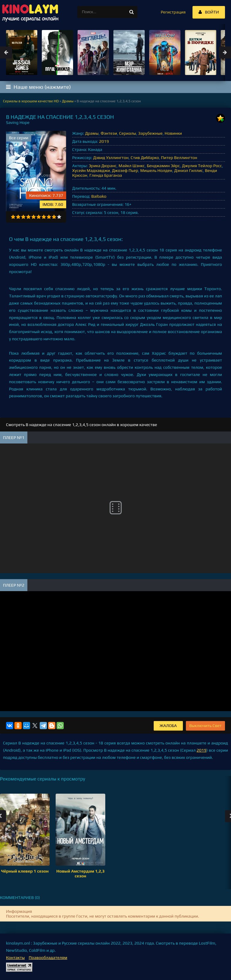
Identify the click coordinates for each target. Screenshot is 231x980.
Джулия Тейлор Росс (202, 166)
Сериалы (128, 133)
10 (59, 217)
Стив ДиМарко (145, 158)
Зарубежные (150, 133)
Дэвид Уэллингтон (111, 158)
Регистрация (173, 12)
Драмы (92, 133)
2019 (104, 141)
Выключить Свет (205, 726)
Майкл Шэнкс (132, 166)
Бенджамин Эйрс (163, 166)
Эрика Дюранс (103, 166)
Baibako (99, 196)
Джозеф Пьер (125, 170)
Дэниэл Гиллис (188, 170)
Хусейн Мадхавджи (91, 170)
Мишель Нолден (156, 170)
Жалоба (168, 726)
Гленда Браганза (106, 175)
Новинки (173, 133)
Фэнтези (109, 133)
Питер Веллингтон (179, 158)
